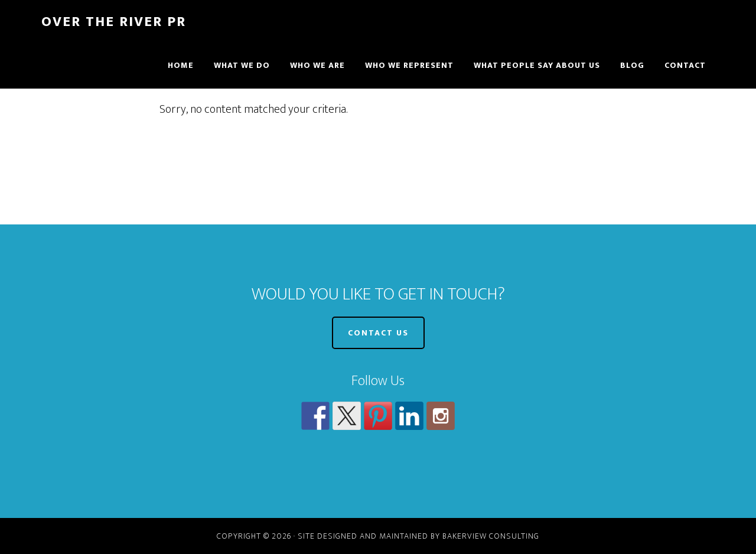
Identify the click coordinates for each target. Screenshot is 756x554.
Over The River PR (114, 22)
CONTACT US (378, 333)
